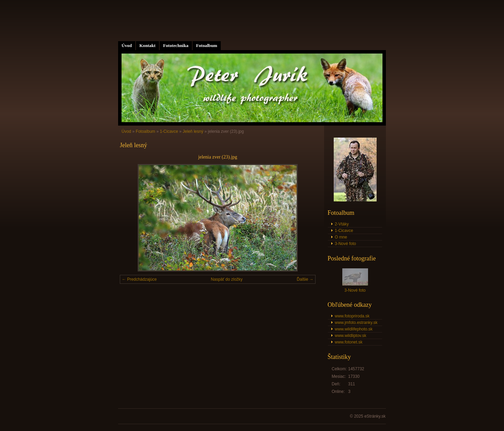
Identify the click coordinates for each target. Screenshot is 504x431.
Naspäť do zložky (227, 279)
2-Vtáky (342, 224)
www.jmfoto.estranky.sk (356, 323)
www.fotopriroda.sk (352, 316)
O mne (341, 237)
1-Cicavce (169, 131)
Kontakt (147, 45)
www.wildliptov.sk (351, 336)
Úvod (127, 45)
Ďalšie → (305, 279)
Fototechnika (176, 45)
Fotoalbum (207, 45)
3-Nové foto (345, 244)
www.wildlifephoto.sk (354, 329)
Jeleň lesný (193, 131)
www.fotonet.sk (349, 342)
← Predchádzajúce (139, 279)
